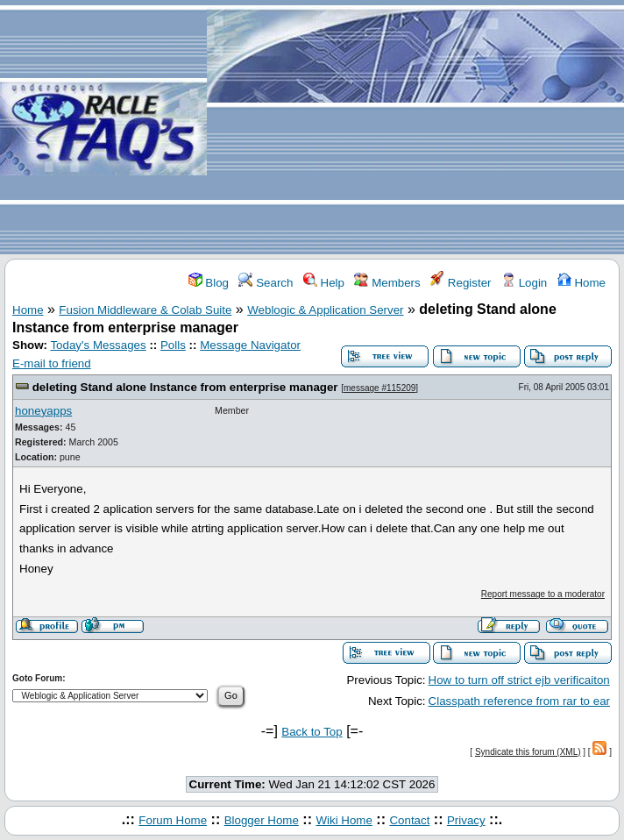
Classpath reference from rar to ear (519, 701)
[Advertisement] (415, 128)
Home (581, 283)
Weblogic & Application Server (325, 310)
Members (387, 283)
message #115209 (379, 388)
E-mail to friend (52, 363)
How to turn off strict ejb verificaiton (519, 680)
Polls (173, 345)
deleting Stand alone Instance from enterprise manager (185, 387)
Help (324, 283)
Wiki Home (344, 820)
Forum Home (173, 820)
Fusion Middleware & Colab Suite (145, 310)
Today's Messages (98, 345)
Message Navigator (250, 345)
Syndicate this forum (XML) (528, 752)
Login (524, 283)
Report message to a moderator (543, 594)
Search (266, 283)
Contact (409, 820)
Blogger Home (262, 820)
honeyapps (43, 411)
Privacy (466, 820)
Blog (209, 283)
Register (461, 283)
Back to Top (312, 732)
